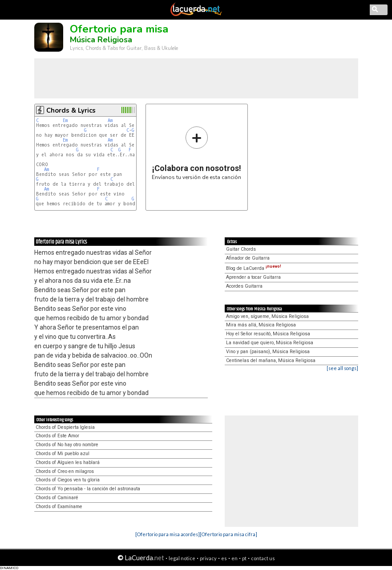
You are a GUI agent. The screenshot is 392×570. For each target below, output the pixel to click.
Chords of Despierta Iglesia (65, 427)
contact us (263, 558)
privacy (208, 558)
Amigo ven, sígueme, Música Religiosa (267, 316)
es (224, 558)
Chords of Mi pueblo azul (63, 454)
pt (244, 558)
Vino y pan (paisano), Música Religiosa (268, 352)
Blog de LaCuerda (254, 268)
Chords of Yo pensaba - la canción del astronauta (88, 489)
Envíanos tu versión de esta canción (196, 153)
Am (110, 120)
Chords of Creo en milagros (65, 471)
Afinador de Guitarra (248, 258)
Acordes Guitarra (244, 286)
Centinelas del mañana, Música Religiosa (271, 360)
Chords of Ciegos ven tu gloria (68, 480)
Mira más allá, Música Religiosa (261, 325)
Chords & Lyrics (71, 110)
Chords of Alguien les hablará (68, 462)
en (234, 558)
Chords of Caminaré (57, 498)
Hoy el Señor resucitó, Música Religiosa (268, 334)
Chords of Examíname (59, 507)
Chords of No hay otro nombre (67, 445)
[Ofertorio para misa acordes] (168, 534)
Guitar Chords (241, 249)
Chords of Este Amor (57, 436)
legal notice (182, 558)
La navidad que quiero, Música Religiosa (270, 343)
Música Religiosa (101, 40)
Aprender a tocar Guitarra (253, 277)
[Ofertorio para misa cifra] (228, 534)
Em (65, 120)
